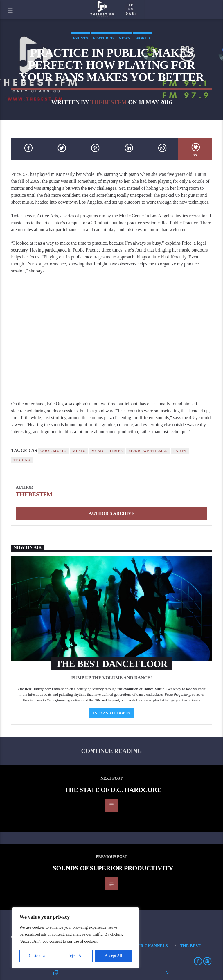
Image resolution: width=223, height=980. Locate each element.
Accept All (113, 956)
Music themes (107, 451)
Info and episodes (111, 713)
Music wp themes (148, 451)
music (79, 451)
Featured (104, 38)
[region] (75, 938)
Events (80, 38)
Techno (22, 460)
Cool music (53, 451)
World (143, 38)
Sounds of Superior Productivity (113, 868)
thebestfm (109, 102)
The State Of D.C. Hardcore (113, 790)
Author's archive (111, 513)
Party (180, 451)
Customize (37, 956)
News (124, 38)
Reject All (75, 956)
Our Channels (151, 946)
